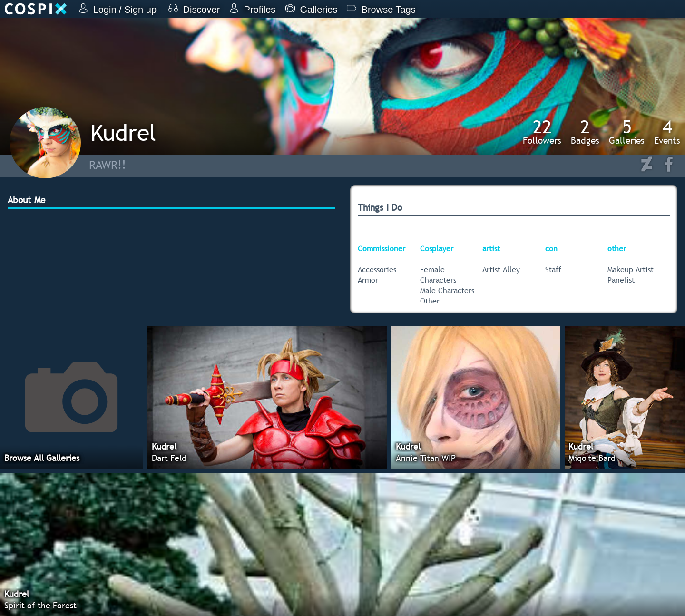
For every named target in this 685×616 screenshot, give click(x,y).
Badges (585, 132)
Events (667, 132)
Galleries (627, 132)
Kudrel (123, 132)
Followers (542, 132)
